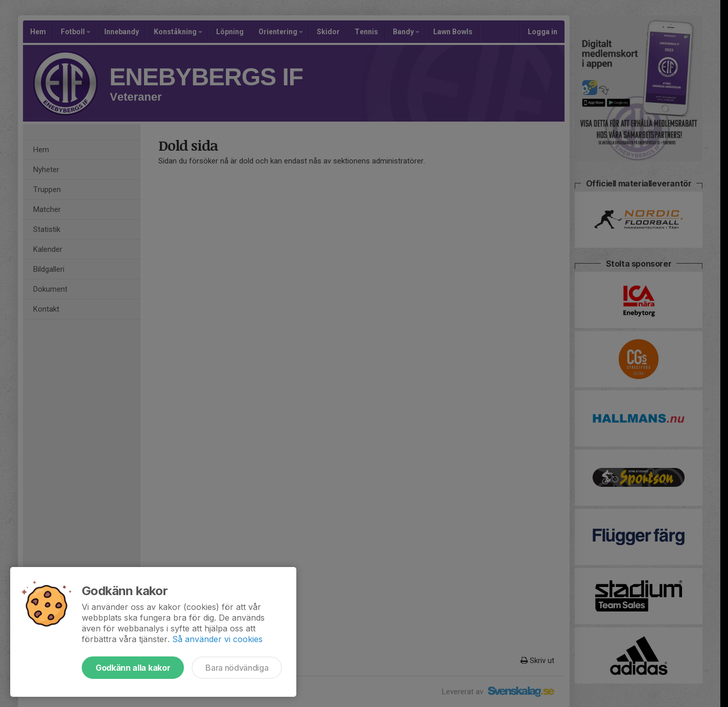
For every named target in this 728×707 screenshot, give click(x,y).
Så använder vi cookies (217, 639)
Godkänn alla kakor (133, 668)
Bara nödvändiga (237, 668)
